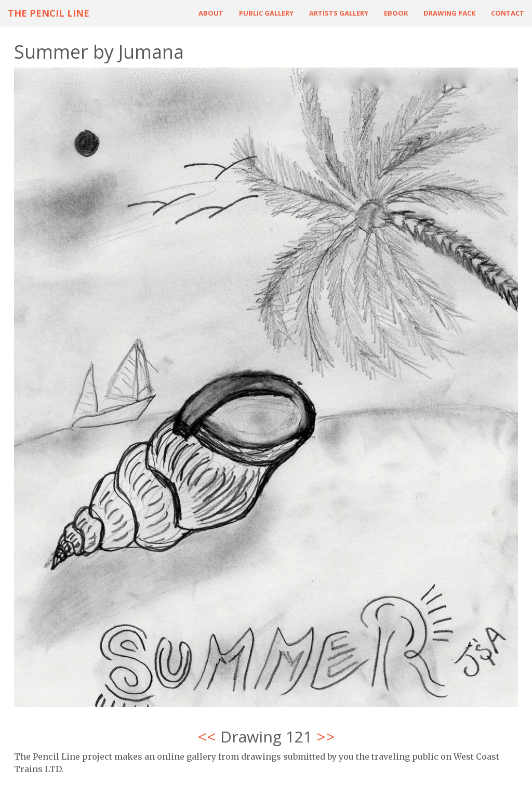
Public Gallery (266, 13)
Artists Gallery (339, 13)
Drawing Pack (449, 13)
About (211, 13)
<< (207, 737)
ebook (396, 13)
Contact (508, 13)
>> (326, 737)
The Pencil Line (49, 13)
